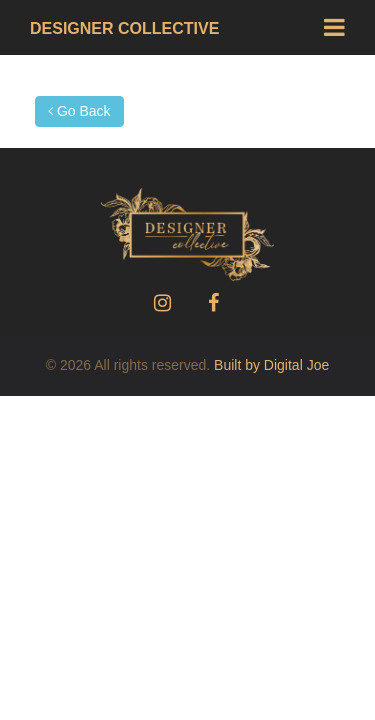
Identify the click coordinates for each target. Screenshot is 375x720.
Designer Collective (124, 28)
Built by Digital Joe (271, 365)
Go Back (79, 111)
